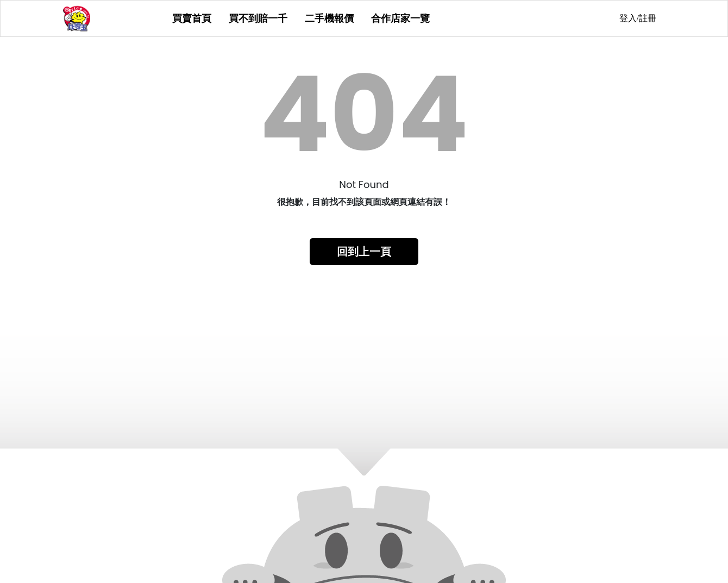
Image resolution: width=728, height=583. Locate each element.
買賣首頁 (192, 18)
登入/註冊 (638, 18)
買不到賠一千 (258, 18)
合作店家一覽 (400, 18)
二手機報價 (329, 18)
